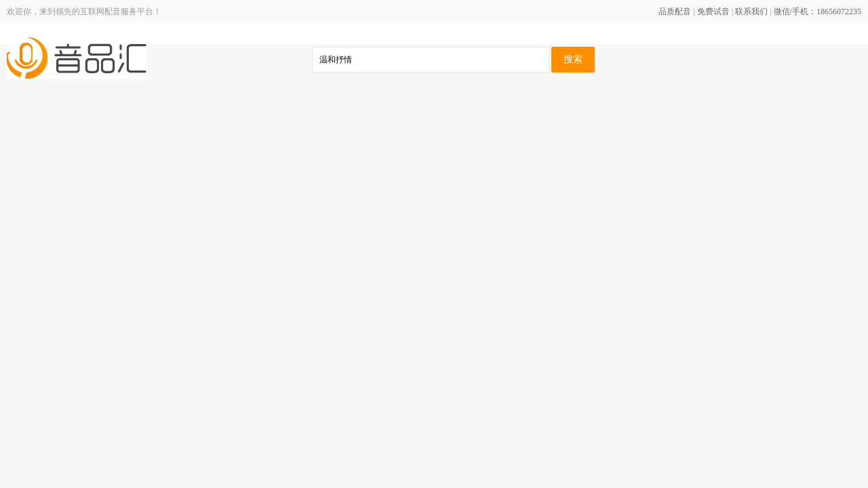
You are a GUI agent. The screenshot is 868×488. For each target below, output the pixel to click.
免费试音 (713, 12)
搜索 (573, 59)
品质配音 (675, 12)
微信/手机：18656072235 (817, 12)
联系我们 (751, 12)
